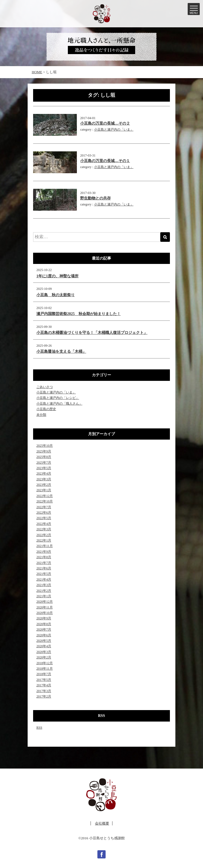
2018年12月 (45, 663)
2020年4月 (44, 646)
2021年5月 (44, 574)
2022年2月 (44, 535)
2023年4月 (44, 473)
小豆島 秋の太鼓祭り (56, 295)
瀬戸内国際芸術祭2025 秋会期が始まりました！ (79, 314)
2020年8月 (44, 624)
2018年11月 (45, 669)
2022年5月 (44, 518)
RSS (39, 728)
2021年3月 (44, 585)
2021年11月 (45, 546)
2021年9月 (44, 552)
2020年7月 (44, 629)
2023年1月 (44, 490)
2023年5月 (44, 468)
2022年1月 (44, 540)
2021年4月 (44, 579)
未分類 (41, 415)
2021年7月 (44, 563)
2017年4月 (44, 685)
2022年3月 (44, 529)
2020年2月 (44, 657)
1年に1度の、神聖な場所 (57, 276)
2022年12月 (45, 496)
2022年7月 (44, 507)
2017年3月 (44, 691)
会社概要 (102, 823)
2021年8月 (44, 557)
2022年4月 (44, 524)
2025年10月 (45, 446)
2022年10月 (45, 501)
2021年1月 (44, 596)
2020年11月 (45, 607)
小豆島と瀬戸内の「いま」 (114, 130)
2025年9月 (44, 451)
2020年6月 (44, 635)
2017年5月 (44, 680)
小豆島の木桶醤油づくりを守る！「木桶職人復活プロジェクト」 (92, 333)
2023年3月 (44, 479)
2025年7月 (44, 463)
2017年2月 (44, 696)
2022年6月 (44, 513)
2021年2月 (44, 591)
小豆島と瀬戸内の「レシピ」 (58, 398)
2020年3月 (44, 652)
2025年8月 (44, 457)
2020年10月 (45, 613)
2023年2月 (44, 485)
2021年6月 (44, 568)
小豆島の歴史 (46, 409)
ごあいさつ (45, 387)
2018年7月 (44, 674)
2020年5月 (44, 641)
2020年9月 (44, 618)
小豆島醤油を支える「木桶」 (61, 351)
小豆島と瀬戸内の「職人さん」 (59, 404)
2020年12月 (45, 602)
